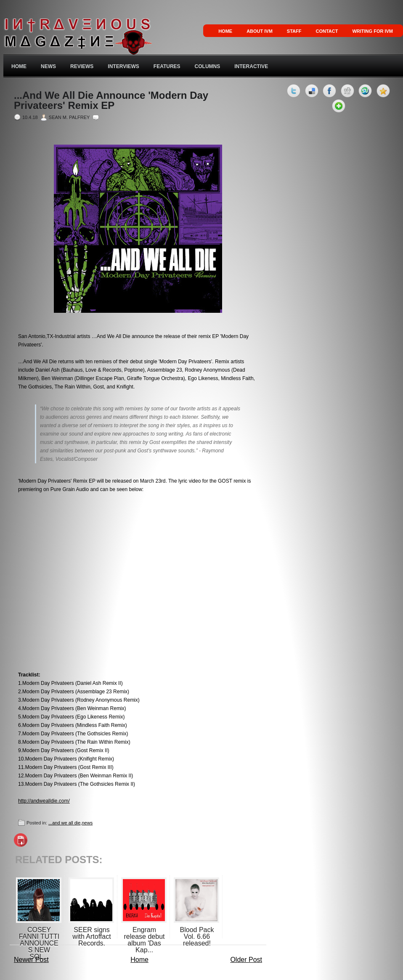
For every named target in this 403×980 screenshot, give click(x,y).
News (48, 66)
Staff (294, 31)
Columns (208, 66)
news (87, 823)
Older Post (246, 960)
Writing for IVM (373, 31)
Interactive (251, 66)
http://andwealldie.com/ (44, 801)
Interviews (123, 66)
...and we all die (64, 823)
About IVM (260, 31)
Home (225, 31)
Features (167, 66)
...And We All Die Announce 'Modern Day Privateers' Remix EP (111, 100)
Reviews (82, 66)
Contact (327, 31)
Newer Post (31, 960)
